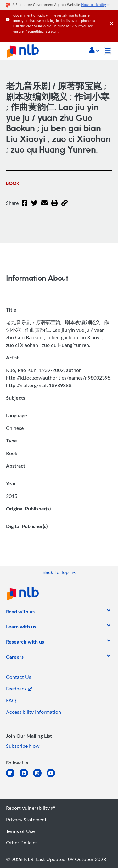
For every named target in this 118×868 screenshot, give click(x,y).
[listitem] (20, 613)
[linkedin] (13, 777)
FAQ (11, 700)
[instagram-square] (40, 777)
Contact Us (19, 677)
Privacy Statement (26, 820)
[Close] (113, 17)
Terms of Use (20, 831)
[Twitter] (34, 207)
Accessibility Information (34, 712)
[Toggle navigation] (108, 51)
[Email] (44, 207)
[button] (94, 51)
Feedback (19, 689)
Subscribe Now (23, 746)
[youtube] (53, 777)
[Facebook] (25, 207)
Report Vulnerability (30, 808)
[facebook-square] (26, 777)
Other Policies (22, 843)
